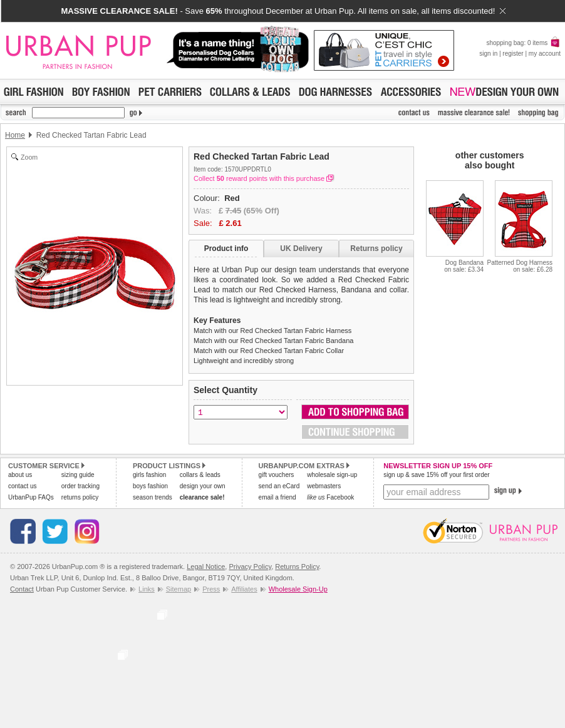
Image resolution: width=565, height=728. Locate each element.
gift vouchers (277, 475)
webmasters (324, 486)
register (513, 54)
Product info (226, 249)
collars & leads (200, 475)
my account (545, 54)
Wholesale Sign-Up (298, 589)
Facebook (330, 497)
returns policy (80, 497)
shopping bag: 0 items (523, 43)
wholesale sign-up (332, 475)
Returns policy (376, 249)
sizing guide (78, 475)
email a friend (277, 497)
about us (20, 475)
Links (147, 589)
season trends (153, 497)
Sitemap (179, 589)
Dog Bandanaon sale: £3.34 (464, 266)
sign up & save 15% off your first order (436, 475)
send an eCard (279, 486)
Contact (22, 589)
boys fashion (150, 486)
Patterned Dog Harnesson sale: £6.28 (520, 266)
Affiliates (244, 589)
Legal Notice (206, 567)
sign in (488, 54)
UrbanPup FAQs (31, 497)
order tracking (80, 486)
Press (211, 589)
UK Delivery (301, 249)
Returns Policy (297, 567)
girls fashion (149, 475)
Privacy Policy (250, 567)
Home (15, 135)
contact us (23, 486)
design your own (203, 486)
